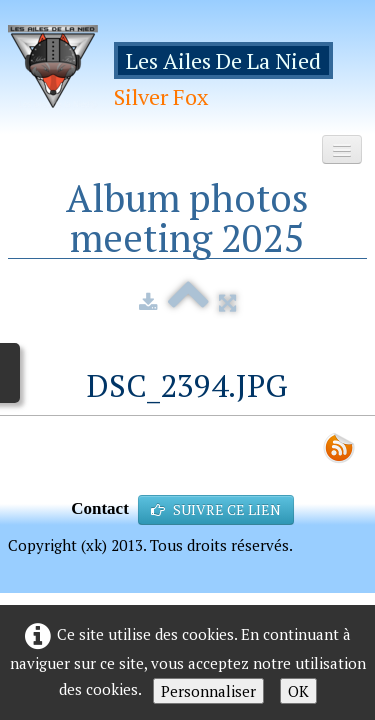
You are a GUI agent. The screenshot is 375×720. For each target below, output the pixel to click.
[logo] (187, 73)
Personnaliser (208, 691)
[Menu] (342, 149)
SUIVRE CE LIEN (216, 509)
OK (298, 691)
